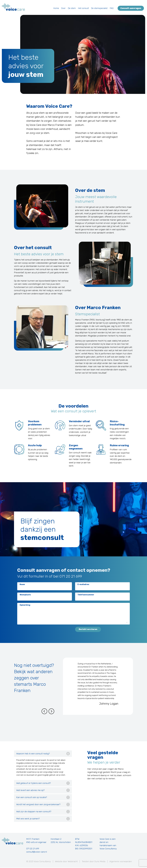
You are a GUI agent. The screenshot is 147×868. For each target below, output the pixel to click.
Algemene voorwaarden (121, 862)
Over (65, 7)
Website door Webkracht (66, 862)
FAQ (113, 7)
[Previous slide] (44, 712)
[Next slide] (51, 712)
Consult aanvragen (132, 7)
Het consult (85, 7)
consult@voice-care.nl (37, 852)
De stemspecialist (101, 7)
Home (57, 7)
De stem (73, 7)
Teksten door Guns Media (94, 862)
